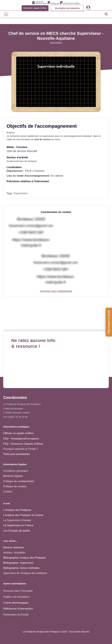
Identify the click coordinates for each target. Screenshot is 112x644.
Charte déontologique (16, 603)
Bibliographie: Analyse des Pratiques (25, 558)
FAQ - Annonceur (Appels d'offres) (23, 444)
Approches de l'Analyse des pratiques (25, 573)
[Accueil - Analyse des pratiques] (56, 2)
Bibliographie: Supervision (18, 563)
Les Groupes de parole (17, 531)
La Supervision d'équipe (17, 520)
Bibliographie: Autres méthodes (21, 568)
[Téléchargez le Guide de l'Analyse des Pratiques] (109, 322)
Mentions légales (13, 476)
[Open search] (106, 14)
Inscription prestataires (67, 8)
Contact (8, 491)
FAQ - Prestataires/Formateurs (21, 439)
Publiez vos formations (16, 597)
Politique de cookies (15, 486)
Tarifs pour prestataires (17, 454)
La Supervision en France (18, 525)
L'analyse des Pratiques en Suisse (23, 515)
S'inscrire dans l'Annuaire (18, 591)
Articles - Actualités (14, 553)
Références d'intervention (18, 609)
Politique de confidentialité (19, 481)
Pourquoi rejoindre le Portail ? (21, 449)
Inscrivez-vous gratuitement (56, 291)
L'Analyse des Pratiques (17, 510)
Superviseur (21, 193)
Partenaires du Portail (16, 615)
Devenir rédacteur (14, 547)
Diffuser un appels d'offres (18, 433)
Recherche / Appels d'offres (35, 8)
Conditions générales (16, 471)
